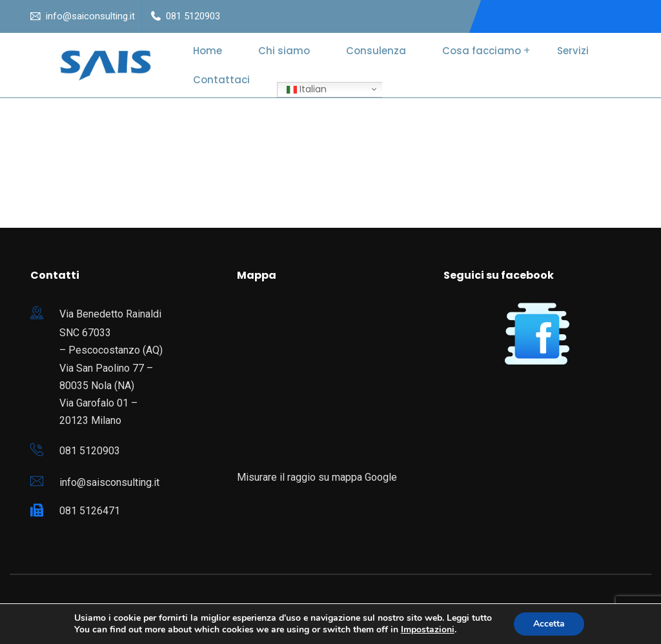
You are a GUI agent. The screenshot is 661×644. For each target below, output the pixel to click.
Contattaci (221, 80)
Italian (307, 89)
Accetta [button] (549, 624)
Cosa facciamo (482, 51)
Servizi (573, 51)
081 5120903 (193, 16)
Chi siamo (284, 51)
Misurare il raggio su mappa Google (317, 477)
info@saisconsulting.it (109, 482)
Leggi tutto (469, 618)
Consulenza (376, 51)
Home (208, 51)
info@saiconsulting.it (90, 16)
